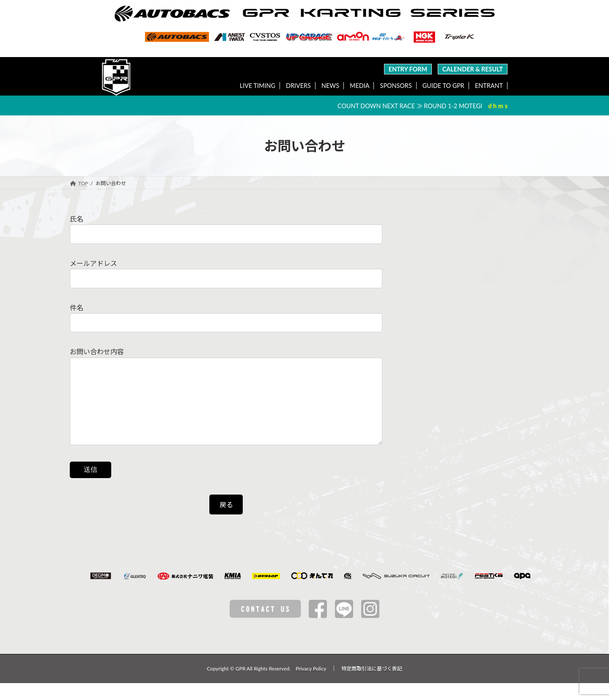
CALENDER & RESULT (473, 69)
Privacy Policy (311, 685)
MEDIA (359, 86)
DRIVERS (298, 86)
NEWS (330, 86)
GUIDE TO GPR (443, 86)
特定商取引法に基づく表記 (372, 685)
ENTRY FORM (408, 69)
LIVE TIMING (258, 86)
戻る (226, 521)
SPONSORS (396, 86)
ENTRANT (489, 86)
